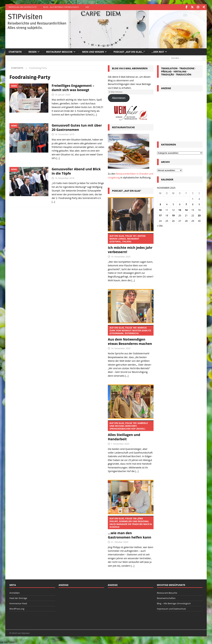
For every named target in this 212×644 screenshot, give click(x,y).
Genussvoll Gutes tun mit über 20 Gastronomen (77, 127)
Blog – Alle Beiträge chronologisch (61, 7)
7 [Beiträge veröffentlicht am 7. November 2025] (186, 204)
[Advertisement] (180, 115)
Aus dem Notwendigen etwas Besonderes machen (131, 335)
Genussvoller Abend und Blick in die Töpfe (76, 171)
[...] (133, 280)
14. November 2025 (121, 348)
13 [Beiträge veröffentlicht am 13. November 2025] (180, 210)
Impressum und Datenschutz (23, 7)
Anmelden (15, 593)
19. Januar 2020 (62, 94)
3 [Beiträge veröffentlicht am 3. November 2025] (160, 204)
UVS (87, 7)
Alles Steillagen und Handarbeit (131, 431)
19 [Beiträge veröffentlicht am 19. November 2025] (173, 215)
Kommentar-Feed (18, 603)
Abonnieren (119, 98)
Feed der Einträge (18, 598)
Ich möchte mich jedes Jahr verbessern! (131, 243)
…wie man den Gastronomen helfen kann (131, 527)
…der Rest (158, 52)
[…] (95, 114)
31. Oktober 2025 (119, 542)
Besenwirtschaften (166, 598)
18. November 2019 (65, 134)
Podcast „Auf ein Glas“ (127, 191)
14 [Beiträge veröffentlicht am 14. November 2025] (186, 210)
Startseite (15, 52)
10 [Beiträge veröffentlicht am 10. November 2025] (160, 210)
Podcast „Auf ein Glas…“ (129, 52)
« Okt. (160, 226)
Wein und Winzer (93, 52)
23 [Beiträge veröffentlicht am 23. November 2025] (199, 215)
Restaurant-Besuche (59, 52)
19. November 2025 (121, 256)
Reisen (33, 52)
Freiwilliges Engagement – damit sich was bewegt (73, 88)
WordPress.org (17, 608)
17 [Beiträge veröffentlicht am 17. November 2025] (160, 215)
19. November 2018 (65, 178)
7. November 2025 (120, 444)
